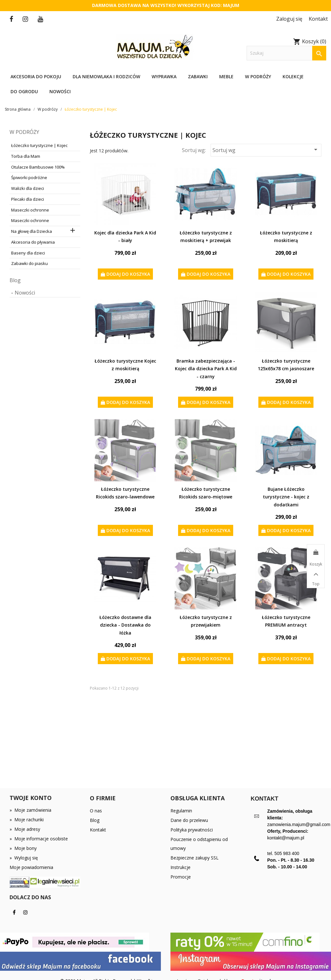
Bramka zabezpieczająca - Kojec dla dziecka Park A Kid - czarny (206, 369)
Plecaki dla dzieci (28, 199)
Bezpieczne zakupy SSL (194, 858)
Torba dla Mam (26, 156)
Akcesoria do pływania (33, 242)
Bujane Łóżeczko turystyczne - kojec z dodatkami (286, 497)
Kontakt (98, 830)
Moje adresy (25, 829)
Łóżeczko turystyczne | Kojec (39, 145)
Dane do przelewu (189, 820)
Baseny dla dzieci (28, 253)
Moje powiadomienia (31, 867)
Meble (226, 76)
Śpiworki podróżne (29, 177)
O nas (96, 811)
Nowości (60, 91)
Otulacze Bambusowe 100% (38, 167)
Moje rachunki (27, 820)
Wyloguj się (24, 858)
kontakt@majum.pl (286, 838)
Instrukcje (180, 867)
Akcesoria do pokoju (36, 76)
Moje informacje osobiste (39, 839)
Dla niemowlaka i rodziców (106, 76)
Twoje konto (31, 798)
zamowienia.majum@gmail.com (299, 824)
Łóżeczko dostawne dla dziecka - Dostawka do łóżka (125, 625)
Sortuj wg (266, 150)
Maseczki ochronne (30, 210)
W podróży (258, 76)
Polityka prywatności (192, 830)
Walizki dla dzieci (28, 188)
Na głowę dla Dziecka (32, 231)
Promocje (181, 877)
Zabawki (198, 76)
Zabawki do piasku (29, 263)
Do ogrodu (24, 91)
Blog (15, 280)
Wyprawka (164, 76)
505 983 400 (287, 853)
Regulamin (181, 811)
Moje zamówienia (30, 810)
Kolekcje (293, 76)
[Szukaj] (286, 53)
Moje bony (23, 848)
